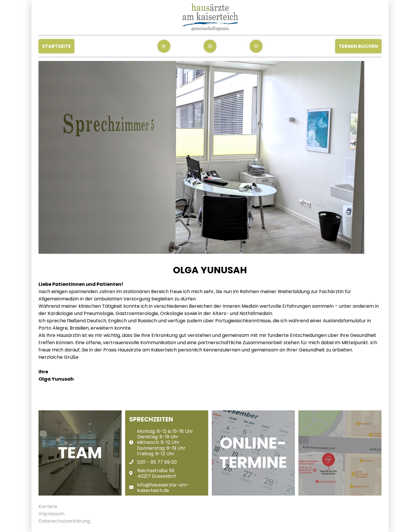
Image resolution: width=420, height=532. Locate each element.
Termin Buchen (358, 46)
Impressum (51, 514)
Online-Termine (253, 453)
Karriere (48, 506)
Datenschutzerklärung (64, 521)
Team (80, 453)
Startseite (56, 46)
